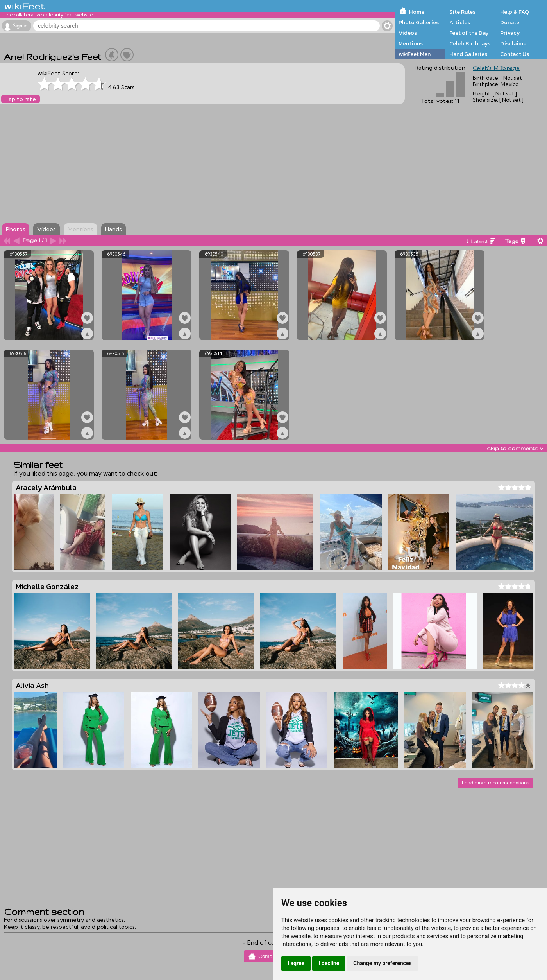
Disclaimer (514, 43)
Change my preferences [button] (382, 963)
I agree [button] (296, 963)
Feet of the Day (469, 33)
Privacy (510, 33)
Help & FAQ (515, 12)
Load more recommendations (496, 783)
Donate (510, 22)
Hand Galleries (468, 54)
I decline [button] (329, 963)
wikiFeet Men (415, 54)
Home (417, 12)
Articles (460, 22)
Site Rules (462, 12)
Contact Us (515, 54)
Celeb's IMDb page (496, 68)
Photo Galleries (419, 22)
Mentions (411, 43)
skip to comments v (515, 448)
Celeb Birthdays (470, 43)
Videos (408, 33)
